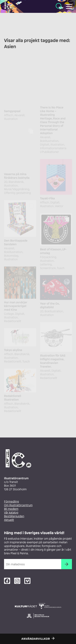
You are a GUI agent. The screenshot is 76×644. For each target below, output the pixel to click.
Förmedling (11, 502)
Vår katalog (11, 513)
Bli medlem (11, 509)
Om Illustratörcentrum (18, 505)
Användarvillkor (36, 639)
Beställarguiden (14, 516)
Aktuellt (9, 520)
